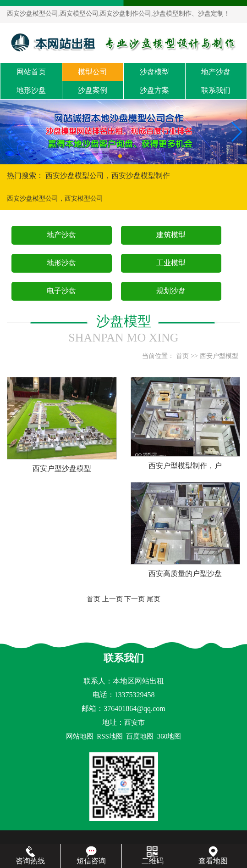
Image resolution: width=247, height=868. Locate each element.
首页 (182, 356)
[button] (120, 156)
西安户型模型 (219, 356)
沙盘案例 (93, 90)
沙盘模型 (154, 72)
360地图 (169, 736)
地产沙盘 (216, 72)
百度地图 (140, 736)
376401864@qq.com (134, 708)
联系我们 (216, 90)
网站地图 (80, 736)
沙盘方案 (154, 90)
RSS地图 (110, 736)
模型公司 (93, 72)
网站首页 (31, 72)
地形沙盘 (31, 90)
